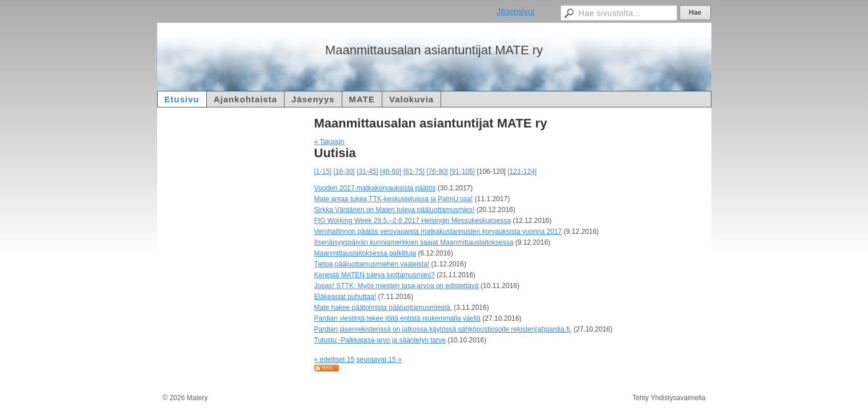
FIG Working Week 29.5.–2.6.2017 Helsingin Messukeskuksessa (413, 221)
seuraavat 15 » (379, 360)
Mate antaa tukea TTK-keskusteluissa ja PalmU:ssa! (394, 199)
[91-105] (462, 171)
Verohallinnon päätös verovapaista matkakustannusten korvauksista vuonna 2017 (438, 232)
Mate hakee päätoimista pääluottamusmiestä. (383, 308)
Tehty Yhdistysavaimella (669, 398)
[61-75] (414, 171)
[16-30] (344, 171)
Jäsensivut (515, 11)
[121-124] (523, 171)
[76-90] (437, 171)
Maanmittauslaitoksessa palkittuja (365, 253)
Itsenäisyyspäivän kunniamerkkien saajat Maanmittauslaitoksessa (414, 242)
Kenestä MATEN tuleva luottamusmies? (375, 275)
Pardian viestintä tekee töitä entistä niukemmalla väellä (398, 318)
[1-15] (323, 171)
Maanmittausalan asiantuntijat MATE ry (434, 50)
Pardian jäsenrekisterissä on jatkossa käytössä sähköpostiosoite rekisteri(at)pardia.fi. (443, 329)
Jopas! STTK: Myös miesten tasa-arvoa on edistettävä (397, 286)
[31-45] (367, 171)
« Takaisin (329, 142)
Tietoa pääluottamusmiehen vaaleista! (372, 264)
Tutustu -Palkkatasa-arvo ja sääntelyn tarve (380, 340)
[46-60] (391, 171)
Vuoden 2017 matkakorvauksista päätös (375, 188)
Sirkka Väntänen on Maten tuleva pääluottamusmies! (395, 210)
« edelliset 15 (335, 360)
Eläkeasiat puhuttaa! (345, 297)
